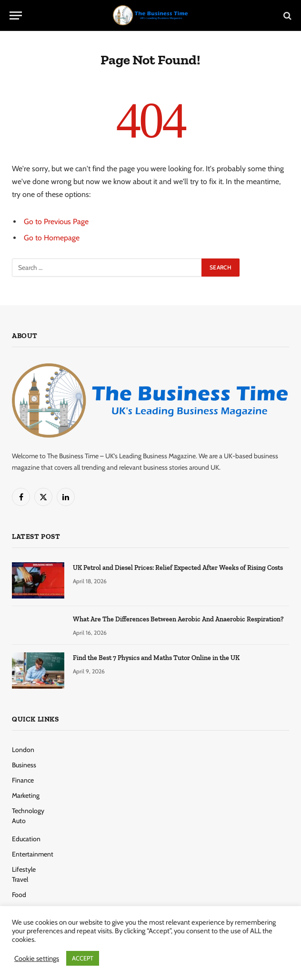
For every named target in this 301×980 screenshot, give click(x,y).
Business (24, 765)
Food (19, 895)
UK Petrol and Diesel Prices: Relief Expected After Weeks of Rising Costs (178, 568)
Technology (28, 811)
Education (26, 839)
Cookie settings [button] (37, 959)
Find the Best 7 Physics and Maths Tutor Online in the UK (156, 658)
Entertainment (33, 854)
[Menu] (16, 15)
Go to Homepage (52, 238)
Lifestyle (24, 869)
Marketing (26, 795)
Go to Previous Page (56, 222)
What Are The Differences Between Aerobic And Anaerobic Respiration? (178, 619)
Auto (19, 821)
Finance (23, 780)
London (23, 750)
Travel (20, 879)
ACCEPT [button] (83, 958)
